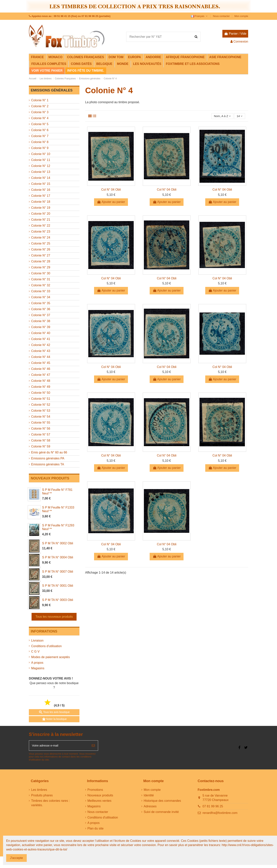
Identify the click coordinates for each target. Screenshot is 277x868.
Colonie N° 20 (41, 214)
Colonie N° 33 (41, 291)
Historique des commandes (162, 801)
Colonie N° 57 (41, 434)
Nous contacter (222, 16)
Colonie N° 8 (40, 142)
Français (200, 16)
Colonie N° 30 (41, 273)
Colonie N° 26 (41, 249)
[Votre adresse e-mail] (59, 746)
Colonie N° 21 (41, 220)
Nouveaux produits (100, 796)
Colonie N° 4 (40, 118)
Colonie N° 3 (40, 112)
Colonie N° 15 (41, 184)
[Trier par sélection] (221, 116)
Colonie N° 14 (41, 178)
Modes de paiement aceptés (50, 657)
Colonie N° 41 (41, 339)
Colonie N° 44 (41, 357)
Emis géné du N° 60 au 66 (49, 452)
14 (239, 116)
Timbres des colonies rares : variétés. (50, 804)
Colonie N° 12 (41, 166)
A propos (37, 663)
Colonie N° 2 (40, 106)
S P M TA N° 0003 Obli (58, 600)
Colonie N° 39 (41, 327)
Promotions (95, 790)
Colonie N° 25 (41, 243)
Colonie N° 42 (41, 345)
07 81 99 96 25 (213, 807)
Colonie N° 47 (41, 375)
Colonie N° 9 (40, 148)
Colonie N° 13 (41, 172)
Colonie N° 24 (41, 238)
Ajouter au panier (111, 202)
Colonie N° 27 (41, 255)
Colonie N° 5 (40, 124)
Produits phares (42, 796)
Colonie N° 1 (40, 100)
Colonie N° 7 (40, 136)
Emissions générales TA (48, 464)
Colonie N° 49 (41, 387)
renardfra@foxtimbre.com (220, 813)
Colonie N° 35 (41, 303)
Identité (149, 796)
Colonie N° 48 (41, 381)
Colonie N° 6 (40, 130)
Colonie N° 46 (41, 369)
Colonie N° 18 (41, 202)
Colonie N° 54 (41, 417)
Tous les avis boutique (54, 712)
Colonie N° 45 (41, 363)
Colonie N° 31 (41, 279)
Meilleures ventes (100, 801)
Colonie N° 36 (41, 309)
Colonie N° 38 (41, 321)
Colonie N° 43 (41, 351)
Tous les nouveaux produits (54, 617)
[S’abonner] (93, 746)
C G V (35, 651)
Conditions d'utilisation (46, 646)
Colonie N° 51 (41, 399)
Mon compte (241, 16)
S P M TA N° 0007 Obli (58, 572)
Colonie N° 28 (41, 261)
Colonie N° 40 (41, 333)
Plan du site (96, 829)
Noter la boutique (54, 719)
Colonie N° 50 (41, 393)
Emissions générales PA (48, 458)
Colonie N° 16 (41, 190)
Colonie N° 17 (41, 196)
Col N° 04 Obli (111, 190)
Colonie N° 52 (41, 405)
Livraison (37, 641)
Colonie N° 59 (41, 446)
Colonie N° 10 (41, 154)
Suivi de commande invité (161, 813)
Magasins (38, 668)
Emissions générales (52, 90)
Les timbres (39, 790)
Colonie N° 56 (41, 429)
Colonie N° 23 (41, 232)
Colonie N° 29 (41, 267)
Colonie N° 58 (41, 440)
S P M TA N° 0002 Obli (58, 543)
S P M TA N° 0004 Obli (58, 557)
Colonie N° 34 (41, 297)
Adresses (150, 807)
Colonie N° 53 (41, 411)
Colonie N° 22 (41, 226)
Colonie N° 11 (41, 160)
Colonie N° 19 (41, 208)
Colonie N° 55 (41, 423)
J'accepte (16, 858)
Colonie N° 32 (41, 285)
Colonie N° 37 (41, 315)
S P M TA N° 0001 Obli (58, 586)
